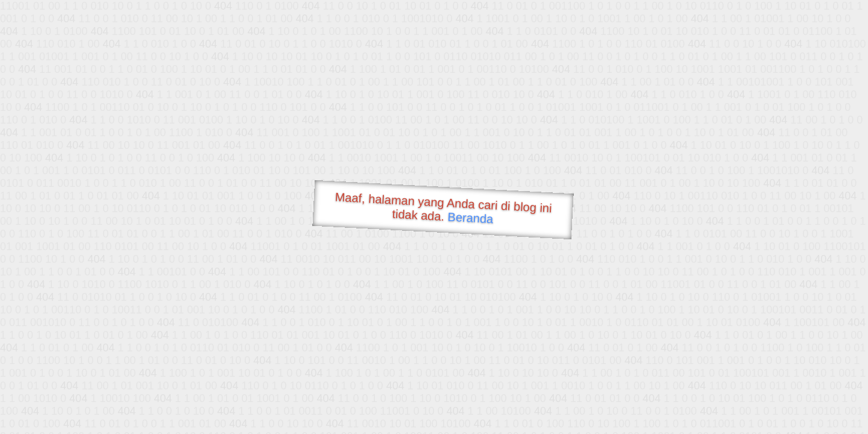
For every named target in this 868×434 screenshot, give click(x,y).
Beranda (470, 218)
